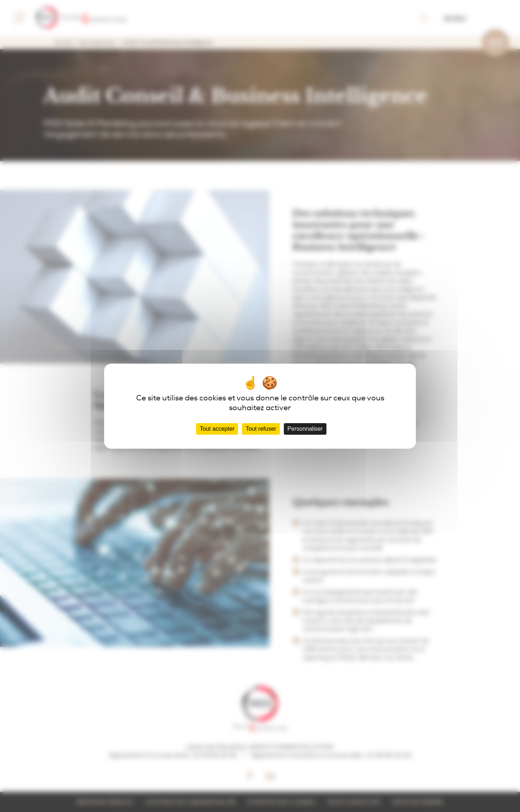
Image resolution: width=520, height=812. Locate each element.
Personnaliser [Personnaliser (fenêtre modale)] (305, 429)
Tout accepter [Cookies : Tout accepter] (217, 429)
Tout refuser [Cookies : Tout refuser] (261, 429)
